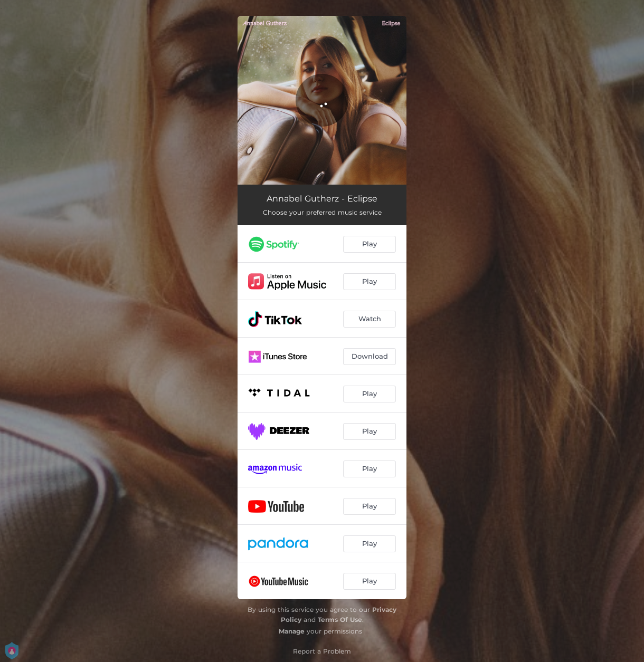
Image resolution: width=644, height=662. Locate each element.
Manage (292, 631)
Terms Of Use (340, 620)
